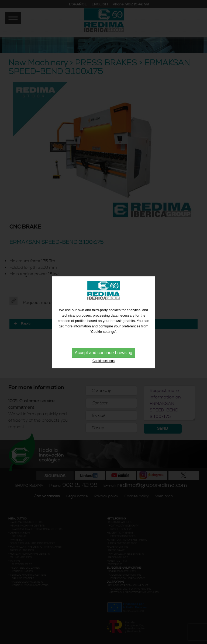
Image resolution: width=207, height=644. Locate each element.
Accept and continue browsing (103, 353)
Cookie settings (103, 361)
